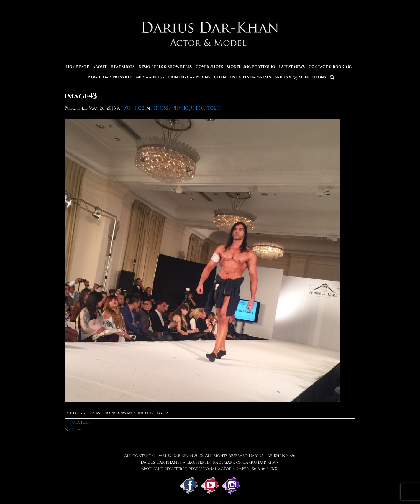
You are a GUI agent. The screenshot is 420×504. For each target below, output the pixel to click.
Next (73, 429)
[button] (332, 77)
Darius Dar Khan (267, 456)
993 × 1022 (134, 108)
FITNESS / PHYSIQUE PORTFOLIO (186, 108)
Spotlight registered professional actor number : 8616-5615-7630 (210, 469)
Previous (78, 422)
